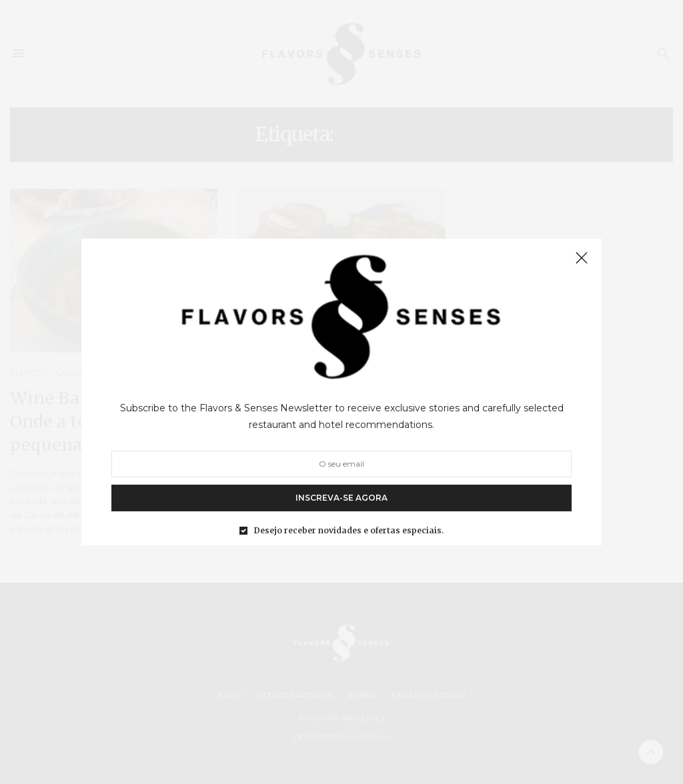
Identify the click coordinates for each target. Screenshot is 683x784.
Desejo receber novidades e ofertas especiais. (349, 531)
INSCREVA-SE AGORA (341, 498)
